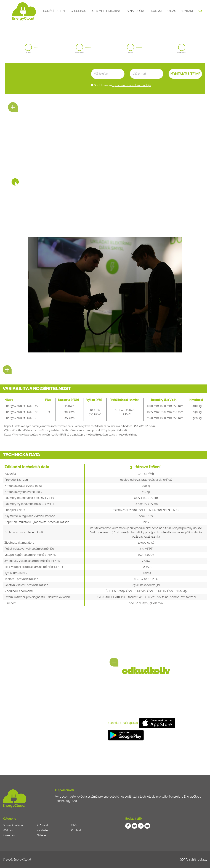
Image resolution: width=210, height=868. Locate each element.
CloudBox (78, 11)
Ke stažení (43, 830)
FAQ (74, 825)
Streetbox (9, 835)
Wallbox (8, 830)
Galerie (41, 835)
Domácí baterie (55, 11)
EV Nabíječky (135, 11)
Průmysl (156, 11)
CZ (200, 11)
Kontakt (187, 11)
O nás (172, 11)
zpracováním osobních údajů (131, 85)
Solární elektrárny (106, 11)
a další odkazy (198, 860)
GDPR (184, 860)
